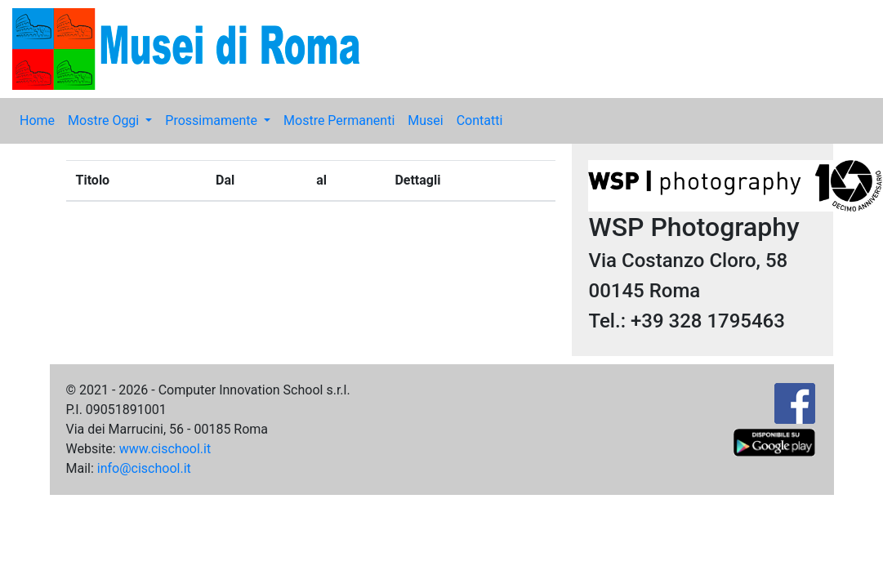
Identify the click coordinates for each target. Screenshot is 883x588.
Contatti (480, 120)
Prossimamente (213, 120)
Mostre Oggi (105, 120)
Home (37, 120)
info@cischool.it (144, 468)
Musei (425, 120)
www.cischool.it (165, 449)
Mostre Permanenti (339, 120)
